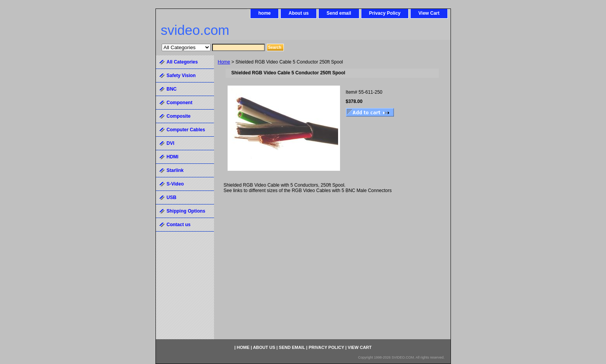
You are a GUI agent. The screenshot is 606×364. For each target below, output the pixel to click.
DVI (171, 143)
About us (299, 13)
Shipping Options (186, 211)
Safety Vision (181, 76)
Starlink (175, 170)
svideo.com (195, 30)
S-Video (175, 184)
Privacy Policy (385, 13)
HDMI (173, 157)
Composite (179, 116)
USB (172, 197)
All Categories (182, 62)
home (264, 13)
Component (180, 103)
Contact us (179, 225)
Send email (339, 13)
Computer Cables (186, 130)
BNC (172, 89)
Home (224, 62)
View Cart (429, 13)
